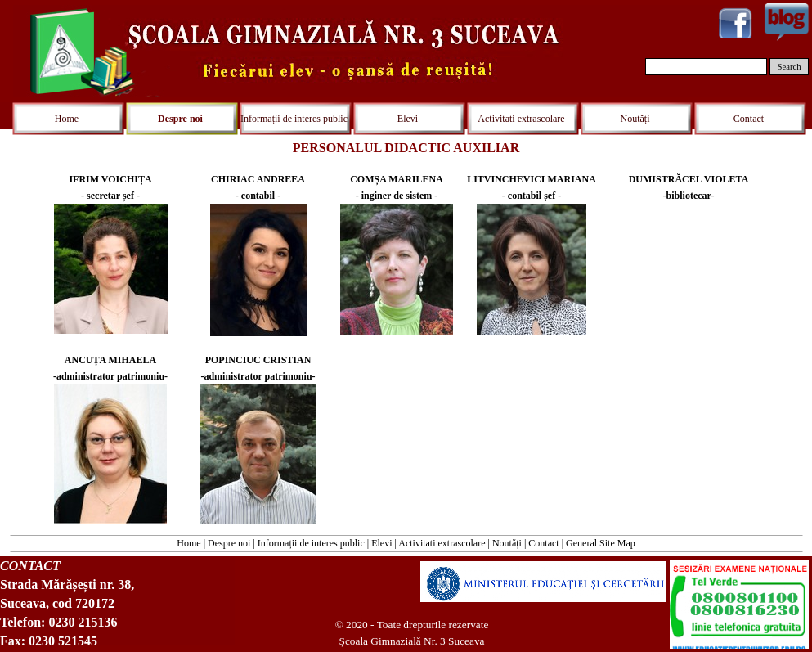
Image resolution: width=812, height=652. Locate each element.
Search (790, 67)
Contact (543, 543)
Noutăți (507, 543)
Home (188, 543)
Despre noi (229, 543)
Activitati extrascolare (442, 543)
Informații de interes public (311, 543)
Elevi (381, 543)
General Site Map (601, 543)
